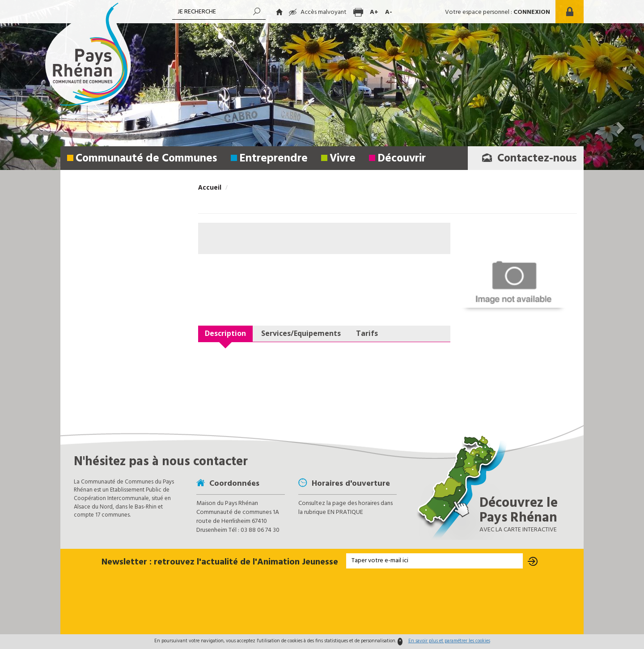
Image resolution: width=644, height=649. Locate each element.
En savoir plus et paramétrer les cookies (449, 641)
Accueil (210, 187)
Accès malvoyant (318, 12)
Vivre (343, 159)
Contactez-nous (527, 159)
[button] (25, 85)
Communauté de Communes (146, 159)
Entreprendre (273, 159)
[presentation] (322, 602)
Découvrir (402, 159)
